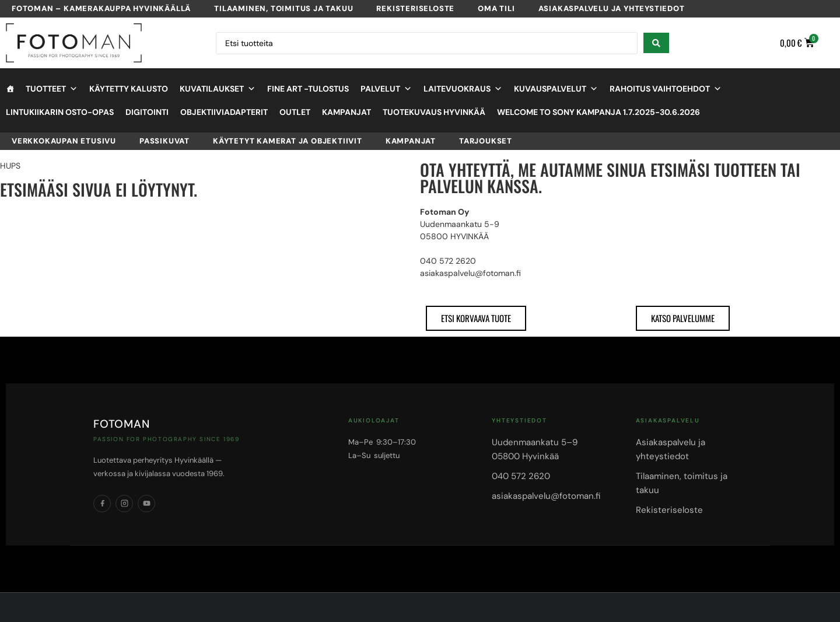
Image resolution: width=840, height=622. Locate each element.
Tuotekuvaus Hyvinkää (434, 112)
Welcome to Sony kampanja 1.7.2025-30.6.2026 (598, 112)
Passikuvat (164, 141)
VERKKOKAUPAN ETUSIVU (64, 141)
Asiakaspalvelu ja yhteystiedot (612, 8)
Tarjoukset (486, 141)
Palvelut (386, 89)
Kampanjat (346, 112)
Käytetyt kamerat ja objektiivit (288, 141)
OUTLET (295, 112)
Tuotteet (52, 89)
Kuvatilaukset (218, 89)
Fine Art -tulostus (308, 89)
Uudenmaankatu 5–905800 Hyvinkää (535, 449)
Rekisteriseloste (415, 8)
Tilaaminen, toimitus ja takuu (283, 8)
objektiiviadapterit (224, 112)
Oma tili (496, 8)
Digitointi (147, 112)
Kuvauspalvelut (556, 89)
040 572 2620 (521, 476)
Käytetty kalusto (129, 89)
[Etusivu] (10, 89)
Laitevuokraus (463, 89)
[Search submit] (656, 43)
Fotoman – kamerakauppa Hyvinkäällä (101, 8)
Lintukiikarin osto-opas (60, 112)
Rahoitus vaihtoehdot (666, 89)
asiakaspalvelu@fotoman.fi (546, 496)
